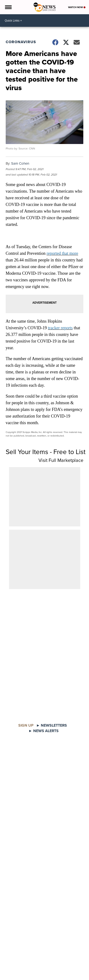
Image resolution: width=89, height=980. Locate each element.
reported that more (62, 253)
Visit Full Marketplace (61, 460)
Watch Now (77, 7)
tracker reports (60, 328)
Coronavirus (21, 42)
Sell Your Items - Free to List (46, 452)
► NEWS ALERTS (44, 731)
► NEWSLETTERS (52, 725)
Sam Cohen (20, 163)
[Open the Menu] (8, 7)
